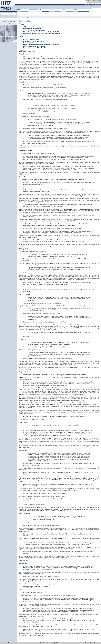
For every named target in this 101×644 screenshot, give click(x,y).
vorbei (28, 21)
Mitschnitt (26, 32)
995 (27, 561)
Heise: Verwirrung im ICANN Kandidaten (36, 48)
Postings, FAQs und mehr (9, 21)
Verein (64, 10)
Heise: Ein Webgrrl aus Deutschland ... (35, 46)
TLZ (25, 30)
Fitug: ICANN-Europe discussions (34, 41)
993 (24, 561)
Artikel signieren (12, 24)
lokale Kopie (41, 27)
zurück (10, 643)
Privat (75, 10)
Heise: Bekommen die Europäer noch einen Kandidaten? (41, 45)
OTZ (25, 27)
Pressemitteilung (29, 34)
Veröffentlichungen (35, 10)
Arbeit (19, 10)
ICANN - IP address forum (31, 40)
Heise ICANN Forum (30, 43)
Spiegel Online (28, 29)
